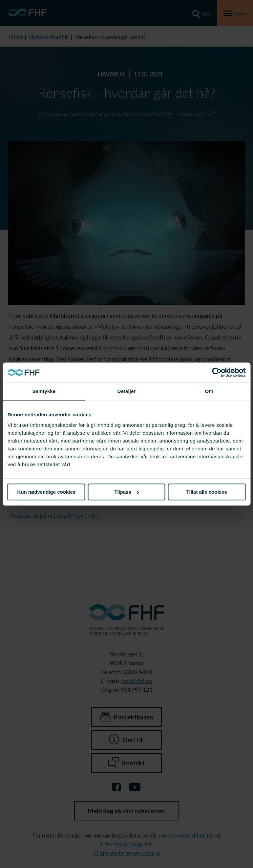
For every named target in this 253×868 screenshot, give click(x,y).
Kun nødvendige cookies (47, 492)
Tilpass (127, 492)
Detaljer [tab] (127, 391)
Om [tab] (209, 391)
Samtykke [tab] (44, 391)
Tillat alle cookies (207, 492)
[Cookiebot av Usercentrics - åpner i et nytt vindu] (217, 372)
